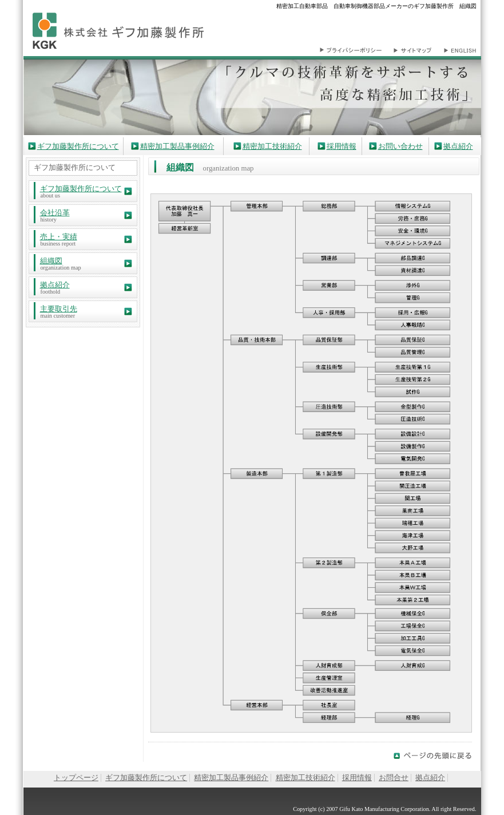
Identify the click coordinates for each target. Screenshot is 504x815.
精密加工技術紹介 (272, 147)
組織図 (51, 261)
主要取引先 (59, 309)
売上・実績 (59, 237)
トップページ (76, 778)
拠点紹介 (458, 147)
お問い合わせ (400, 147)
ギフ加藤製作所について (78, 147)
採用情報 (342, 147)
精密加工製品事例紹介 (177, 147)
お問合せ (394, 778)
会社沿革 (55, 213)
